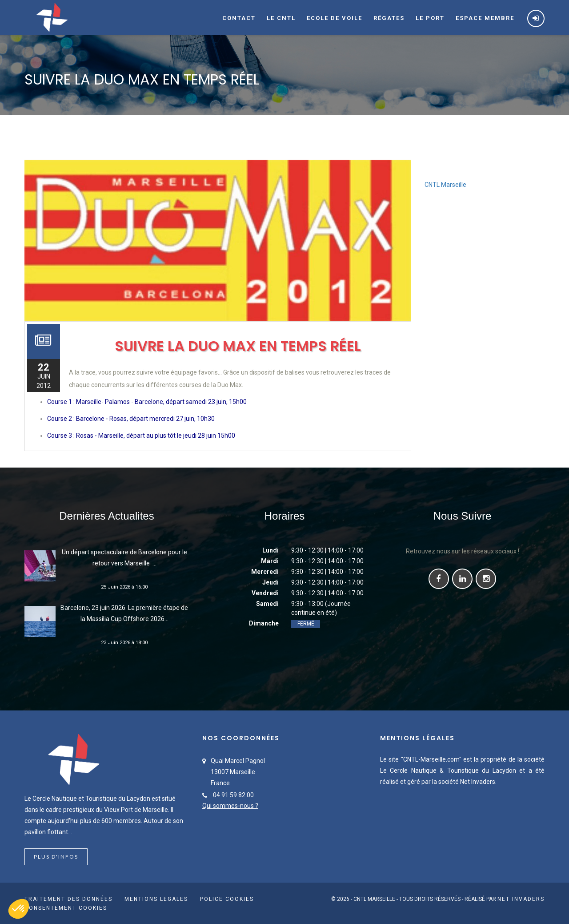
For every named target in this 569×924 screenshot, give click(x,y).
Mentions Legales (156, 899)
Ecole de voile (335, 18)
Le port (430, 18)
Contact (239, 18)
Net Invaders (521, 899)
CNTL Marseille (445, 185)
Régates (389, 18)
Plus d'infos (56, 857)
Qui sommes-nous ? (230, 806)
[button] (19, 909)
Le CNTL (281, 18)
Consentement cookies (66, 908)
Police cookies (227, 899)
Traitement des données (68, 899)
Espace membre (485, 18)
